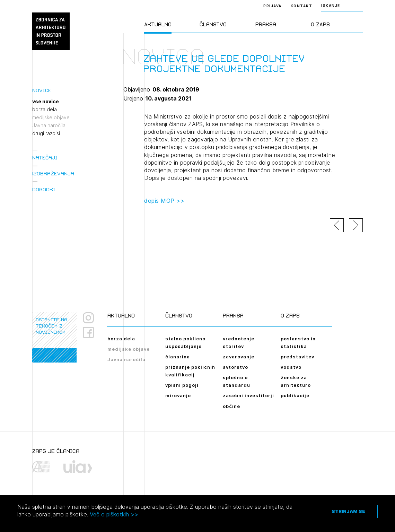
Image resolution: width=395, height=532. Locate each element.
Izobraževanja (53, 173)
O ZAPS (320, 24)
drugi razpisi (46, 133)
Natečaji (45, 158)
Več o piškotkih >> (114, 514)
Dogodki (44, 189)
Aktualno (158, 24)
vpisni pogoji (182, 385)
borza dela (45, 110)
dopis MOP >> (164, 201)
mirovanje (178, 395)
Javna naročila (49, 125)
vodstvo (291, 367)
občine (231, 406)
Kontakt (302, 6)
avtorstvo (235, 367)
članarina (178, 357)
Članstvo (213, 24)
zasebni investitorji (248, 395)
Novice (42, 90)
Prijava (273, 6)
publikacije (295, 395)
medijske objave (51, 117)
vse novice (46, 102)
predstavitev (297, 357)
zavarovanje (239, 357)
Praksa (266, 24)
